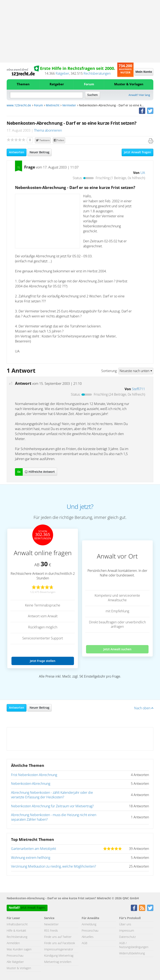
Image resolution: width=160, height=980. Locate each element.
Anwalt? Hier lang (139, 95)
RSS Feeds (51, 931)
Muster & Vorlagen (129, 84)
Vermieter (69, 106)
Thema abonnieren (48, 131)
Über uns (125, 925)
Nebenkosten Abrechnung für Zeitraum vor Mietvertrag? (52, 806)
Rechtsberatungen (97, 74)
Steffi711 (138, 389)
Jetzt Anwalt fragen (137, 152)
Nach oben (144, 708)
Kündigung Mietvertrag (59, 956)
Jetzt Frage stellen (42, 661)
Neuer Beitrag (39, 152)
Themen (23, 84)
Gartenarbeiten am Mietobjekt (34, 849)
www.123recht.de (19, 106)
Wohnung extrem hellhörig (31, 858)
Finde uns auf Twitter (58, 937)
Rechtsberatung (17, 937)
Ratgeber (62, 74)
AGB (84, 943)
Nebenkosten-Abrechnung (31, 784)
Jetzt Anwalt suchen (117, 649)
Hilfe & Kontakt (16, 931)
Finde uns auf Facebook (60, 943)
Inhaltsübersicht (17, 925)
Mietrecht (53, 106)
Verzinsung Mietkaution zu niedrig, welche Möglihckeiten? (54, 867)
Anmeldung (89, 925)
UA (143, 173)
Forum (89, 84)
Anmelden (13, 943)
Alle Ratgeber (15, 962)
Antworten (17, 152)
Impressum (127, 931)
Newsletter (51, 925)
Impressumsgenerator (59, 950)
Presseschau (15, 956)
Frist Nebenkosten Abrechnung (34, 775)
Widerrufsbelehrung (132, 954)
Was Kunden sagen (19, 950)
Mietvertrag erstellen (58, 962)
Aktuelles (88, 937)
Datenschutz (127, 937)
